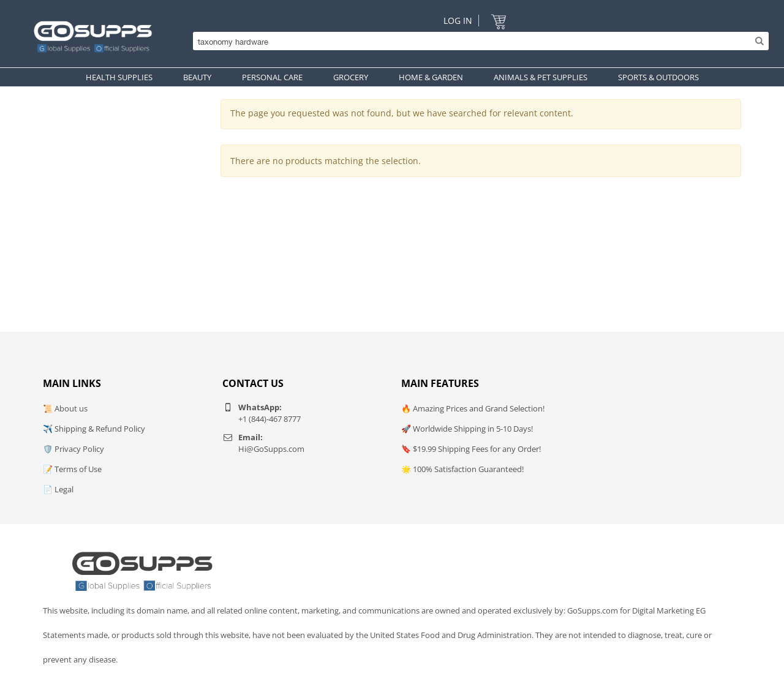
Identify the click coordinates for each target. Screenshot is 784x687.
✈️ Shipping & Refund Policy (94, 429)
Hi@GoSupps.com (271, 449)
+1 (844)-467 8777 (269, 419)
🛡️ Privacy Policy (73, 449)
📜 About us (65, 408)
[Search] (478, 41)
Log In (458, 21)
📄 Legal (58, 489)
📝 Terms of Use (72, 469)
